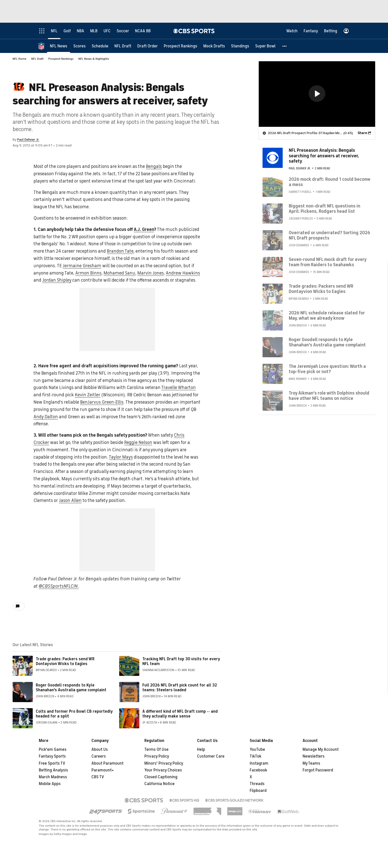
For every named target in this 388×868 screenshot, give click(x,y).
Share (362, 133)
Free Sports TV (52, 763)
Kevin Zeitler (88, 395)
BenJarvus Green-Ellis (102, 402)
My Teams (311, 763)
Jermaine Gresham (82, 266)
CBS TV (98, 777)
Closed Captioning (161, 777)
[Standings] (240, 46)
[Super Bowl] (265, 46)
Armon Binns (88, 273)
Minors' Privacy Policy (164, 763)
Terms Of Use (156, 750)
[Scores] (79, 46)
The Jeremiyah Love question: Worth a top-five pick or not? (327, 369)
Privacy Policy (157, 756)
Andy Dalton (46, 417)
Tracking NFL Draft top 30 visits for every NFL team (181, 661)
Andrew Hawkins (183, 273)
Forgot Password (318, 770)
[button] (285, 46)
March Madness (53, 777)
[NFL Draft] (123, 46)
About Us (100, 750)
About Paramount (107, 763)
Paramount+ (103, 770)
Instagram (259, 763)
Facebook (258, 770)
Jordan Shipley (57, 280)
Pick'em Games (53, 750)
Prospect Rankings (61, 59)
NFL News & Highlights (94, 59)
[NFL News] (59, 46)
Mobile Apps (50, 784)
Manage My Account (321, 750)
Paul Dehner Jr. (28, 140)
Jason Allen (70, 500)
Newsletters (314, 756)
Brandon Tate (120, 251)
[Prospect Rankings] (181, 46)
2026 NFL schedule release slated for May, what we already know (327, 316)
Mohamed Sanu (119, 273)
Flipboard (258, 791)
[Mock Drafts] (214, 46)
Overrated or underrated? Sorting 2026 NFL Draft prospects (329, 235)
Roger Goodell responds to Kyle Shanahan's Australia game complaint (71, 688)
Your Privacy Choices (163, 770)
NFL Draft (37, 59)
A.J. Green (144, 229)
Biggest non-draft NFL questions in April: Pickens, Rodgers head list (325, 209)
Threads (257, 784)
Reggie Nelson (138, 442)
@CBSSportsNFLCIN (59, 586)
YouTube (257, 750)
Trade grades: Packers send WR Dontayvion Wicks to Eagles (65, 661)
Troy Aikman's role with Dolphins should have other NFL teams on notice (329, 396)
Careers (99, 756)
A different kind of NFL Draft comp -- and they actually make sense (180, 714)
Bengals (154, 166)
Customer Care (211, 756)
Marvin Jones (151, 273)
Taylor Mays (121, 457)
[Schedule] (100, 46)
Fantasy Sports (52, 756)
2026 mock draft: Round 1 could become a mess (330, 182)
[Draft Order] (148, 46)
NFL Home (20, 59)
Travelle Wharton (179, 387)
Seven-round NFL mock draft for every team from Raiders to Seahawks (328, 262)
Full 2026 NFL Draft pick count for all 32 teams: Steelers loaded (180, 688)
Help (201, 750)
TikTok (255, 756)
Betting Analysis (53, 770)
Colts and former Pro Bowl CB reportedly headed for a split (74, 714)
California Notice (159, 784)
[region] (317, 94)
